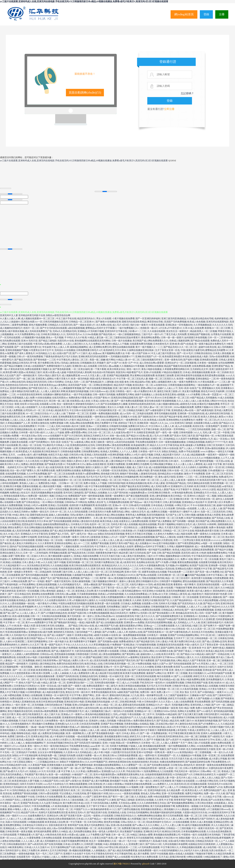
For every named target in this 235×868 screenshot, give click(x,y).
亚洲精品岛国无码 (88, 676)
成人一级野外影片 (148, 755)
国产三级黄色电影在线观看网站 (71, 429)
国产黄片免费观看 (145, 660)
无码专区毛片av (74, 334)
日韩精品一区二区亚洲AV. (82, 322)
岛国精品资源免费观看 (203, 550)
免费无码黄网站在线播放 (68, 471)
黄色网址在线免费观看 (43, 594)
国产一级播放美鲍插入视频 (118, 467)
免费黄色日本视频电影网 (126, 477)
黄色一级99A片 (35, 746)
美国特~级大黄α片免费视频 (64, 648)
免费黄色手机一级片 (79, 458)
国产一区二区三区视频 (18, 759)
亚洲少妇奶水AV (217, 683)
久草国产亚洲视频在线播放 (197, 518)
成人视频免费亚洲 (71, 376)
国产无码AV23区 (154, 844)
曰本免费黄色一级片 (55, 721)
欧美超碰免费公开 (140, 445)
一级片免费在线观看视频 (114, 819)
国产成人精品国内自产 (122, 717)
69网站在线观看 (194, 857)
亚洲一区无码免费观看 (173, 793)
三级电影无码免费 (66, 755)
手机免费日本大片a (76, 464)
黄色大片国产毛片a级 (29, 683)
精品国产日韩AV (29, 812)
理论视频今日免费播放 (43, 724)
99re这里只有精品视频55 (165, 543)
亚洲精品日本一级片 (76, 439)
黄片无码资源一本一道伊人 (81, 616)
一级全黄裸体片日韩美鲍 (182, 717)
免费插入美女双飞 (97, 502)
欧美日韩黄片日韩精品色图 (208, 486)
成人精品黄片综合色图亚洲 (109, 673)
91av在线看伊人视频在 (133, 759)
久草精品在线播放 (141, 607)
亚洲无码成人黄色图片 (49, 537)
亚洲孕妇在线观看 (91, 480)
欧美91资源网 (43, 673)
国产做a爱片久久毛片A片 (16, 771)
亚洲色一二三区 (184, 477)
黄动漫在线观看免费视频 (160, 638)
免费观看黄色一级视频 (187, 806)
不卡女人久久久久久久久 (76, 645)
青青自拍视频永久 (14, 458)
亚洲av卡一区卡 (120, 505)
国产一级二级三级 (26, 379)
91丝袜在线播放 (43, 398)
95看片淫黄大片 (62, 379)
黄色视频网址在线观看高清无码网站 (93, 341)
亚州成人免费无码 (223, 410)
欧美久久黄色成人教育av (213, 417)
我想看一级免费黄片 (115, 496)
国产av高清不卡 (173, 740)
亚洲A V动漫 (109, 743)
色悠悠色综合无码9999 (17, 385)
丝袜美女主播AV (163, 629)
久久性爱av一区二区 (31, 749)
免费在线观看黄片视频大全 (38, 369)
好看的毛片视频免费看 (208, 404)
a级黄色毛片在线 (188, 404)
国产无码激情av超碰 (108, 642)
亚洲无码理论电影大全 (77, 721)
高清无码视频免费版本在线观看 (47, 493)
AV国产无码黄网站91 (39, 442)
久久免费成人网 (96, 344)
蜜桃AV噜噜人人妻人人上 (20, 809)
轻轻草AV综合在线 (29, 404)
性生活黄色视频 (77, 806)
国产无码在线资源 (142, 648)
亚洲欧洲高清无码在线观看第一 (94, 357)
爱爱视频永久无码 (211, 388)
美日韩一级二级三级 (59, 401)
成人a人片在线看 (130, 683)
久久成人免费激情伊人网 (82, 673)
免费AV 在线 (187, 559)
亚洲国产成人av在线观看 (118, 857)
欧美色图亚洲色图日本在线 (176, 357)
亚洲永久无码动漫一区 (73, 607)
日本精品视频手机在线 (109, 740)
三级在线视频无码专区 (152, 360)
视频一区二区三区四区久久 (162, 379)
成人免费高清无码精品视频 (51, 733)
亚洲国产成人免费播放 (160, 521)
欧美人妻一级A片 (117, 838)
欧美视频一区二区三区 (168, 689)
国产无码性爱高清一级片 (82, 610)
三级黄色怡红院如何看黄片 (127, 338)
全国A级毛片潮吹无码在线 (181, 841)
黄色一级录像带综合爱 (151, 695)
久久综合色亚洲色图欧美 (219, 831)
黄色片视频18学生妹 (76, 407)
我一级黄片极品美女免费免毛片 (210, 344)
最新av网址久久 (116, 698)
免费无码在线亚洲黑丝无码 (70, 664)
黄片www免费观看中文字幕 (39, 623)
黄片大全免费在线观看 (105, 591)
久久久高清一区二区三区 (203, 629)
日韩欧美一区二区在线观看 (185, 597)
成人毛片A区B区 (121, 325)
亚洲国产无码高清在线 (67, 676)
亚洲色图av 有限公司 (10, 768)
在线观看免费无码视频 (141, 344)
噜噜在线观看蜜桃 (78, 784)
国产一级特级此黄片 (27, 376)
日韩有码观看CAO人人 (190, 433)
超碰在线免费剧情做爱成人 (56, 524)
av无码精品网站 (157, 828)
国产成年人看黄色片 (25, 353)
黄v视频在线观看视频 (80, 850)
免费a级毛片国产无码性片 (202, 819)
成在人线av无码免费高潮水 (60, 828)
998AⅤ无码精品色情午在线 (14, 765)
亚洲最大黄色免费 (163, 667)
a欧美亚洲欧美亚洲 (163, 585)
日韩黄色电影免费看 (71, 452)
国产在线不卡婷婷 (176, 749)
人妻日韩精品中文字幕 (120, 461)
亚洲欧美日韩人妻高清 (157, 759)
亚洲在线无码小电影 (74, 702)
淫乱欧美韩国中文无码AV (159, 822)
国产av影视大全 (73, 781)
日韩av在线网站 (60, 458)
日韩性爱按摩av (103, 445)
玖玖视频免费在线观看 (39, 648)
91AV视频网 (132, 787)
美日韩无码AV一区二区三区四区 (35, 610)
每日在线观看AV (165, 676)
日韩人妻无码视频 (172, 502)
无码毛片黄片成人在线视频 (124, 524)
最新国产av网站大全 (156, 673)
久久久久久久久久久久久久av (189, 458)
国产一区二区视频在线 (52, 768)
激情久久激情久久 (94, 467)
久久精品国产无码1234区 (52, 781)
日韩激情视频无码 (160, 607)
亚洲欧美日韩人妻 (99, 461)
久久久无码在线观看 (77, 512)
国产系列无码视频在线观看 (34, 575)
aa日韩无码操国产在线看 (219, 673)
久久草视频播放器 (202, 325)
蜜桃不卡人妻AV (191, 512)
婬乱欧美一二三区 (128, 847)
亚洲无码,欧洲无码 (69, 787)
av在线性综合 (160, 385)
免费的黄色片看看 (78, 398)
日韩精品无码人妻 (188, 787)
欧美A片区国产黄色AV (99, 398)
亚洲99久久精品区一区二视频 (202, 496)
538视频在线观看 (36, 822)
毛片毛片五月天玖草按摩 (159, 686)
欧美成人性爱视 (213, 515)
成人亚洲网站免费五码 (100, 347)
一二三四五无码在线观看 (198, 429)
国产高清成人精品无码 (168, 721)
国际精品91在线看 (90, 727)
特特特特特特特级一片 (190, 797)
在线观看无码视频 (208, 562)
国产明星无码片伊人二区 (41, 388)
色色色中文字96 (207, 740)
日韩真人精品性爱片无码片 (167, 455)
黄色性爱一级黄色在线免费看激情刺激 (215, 765)
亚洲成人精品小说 (144, 619)
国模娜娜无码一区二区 (14, 619)
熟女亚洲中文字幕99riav (163, 657)
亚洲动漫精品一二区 (206, 379)
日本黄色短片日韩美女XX (27, 686)
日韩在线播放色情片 (17, 844)
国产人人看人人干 (169, 787)
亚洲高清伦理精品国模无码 (124, 398)
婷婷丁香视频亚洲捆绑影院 (40, 619)
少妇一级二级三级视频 (195, 736)
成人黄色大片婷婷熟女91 (24, 543)
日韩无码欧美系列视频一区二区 (119, 664)
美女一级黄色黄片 (66, 404)
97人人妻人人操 (58, 414)
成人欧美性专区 (128, 562)
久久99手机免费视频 (37, 474)
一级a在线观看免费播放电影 (89, 736)
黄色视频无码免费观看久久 (128, 578)
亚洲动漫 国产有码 (212, 670)
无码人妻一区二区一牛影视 (216, 433)
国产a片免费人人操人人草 (115, 632)
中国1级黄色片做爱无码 (193, 350)
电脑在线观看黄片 (89, 540)
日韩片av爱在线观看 (48, 793)
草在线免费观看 (202, 702)
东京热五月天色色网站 (203, 632)
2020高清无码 (87, 547)
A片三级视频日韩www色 (219, 809)
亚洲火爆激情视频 (81, 581)
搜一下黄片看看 (98, 369)
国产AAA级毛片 (205, 711)
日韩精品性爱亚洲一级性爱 (152, 768)
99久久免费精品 (145, 629)
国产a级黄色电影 (205, 410)
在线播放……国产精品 (66, 626)
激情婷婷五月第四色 (63, 632)
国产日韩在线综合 (31, 502)
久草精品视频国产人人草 (18, 423)
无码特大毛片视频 (168, 604)
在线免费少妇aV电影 (27, 657)
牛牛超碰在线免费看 (101, 689)
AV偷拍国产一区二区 (82, 774)
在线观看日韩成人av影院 (206, 423)
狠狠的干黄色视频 (129, 474)
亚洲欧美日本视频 (12, 486)
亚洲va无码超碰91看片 (84, 705)
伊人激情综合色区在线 (186, 724)
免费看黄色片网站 (91, 778)
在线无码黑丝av (60, 398)
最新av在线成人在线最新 (181, 854)
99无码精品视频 (52, 547)
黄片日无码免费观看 (173, 816)
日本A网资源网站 (30, 417)
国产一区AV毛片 (185, 353)
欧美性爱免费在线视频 (213, 376)
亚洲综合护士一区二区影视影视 (181, 363)
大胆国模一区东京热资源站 (114, 471)
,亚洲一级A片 (102, 695)
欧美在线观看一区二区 (109, 828)
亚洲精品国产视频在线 (199, 334)
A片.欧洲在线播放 (60, 806)
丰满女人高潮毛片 (96, 638)
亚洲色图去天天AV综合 (205, 493)
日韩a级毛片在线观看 (139, 505)
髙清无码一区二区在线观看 (89, 667)
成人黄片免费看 (141, 854)
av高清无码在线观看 (124, 442)
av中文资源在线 (45, 559)
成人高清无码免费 (21, 531)
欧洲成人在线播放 (12, 562)
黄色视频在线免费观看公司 (167, 835)
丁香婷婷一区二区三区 (77, 414)
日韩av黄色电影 (48, 591)
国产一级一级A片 (73, 768)
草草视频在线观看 (58, 553)
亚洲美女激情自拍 (40, 423)
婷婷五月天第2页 (192, 417)
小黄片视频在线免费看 (123, 319)
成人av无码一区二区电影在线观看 (136, 414)
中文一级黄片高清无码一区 (205, 828)
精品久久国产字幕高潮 (194, 660)
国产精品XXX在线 (48, 569)
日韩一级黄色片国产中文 (103, 448)
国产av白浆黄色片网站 (219, 800)
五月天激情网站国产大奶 (63, 847)
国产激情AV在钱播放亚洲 (108, 322)
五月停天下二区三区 (184, 638)
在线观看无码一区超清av (29, 857)
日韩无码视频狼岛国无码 (55, 322)
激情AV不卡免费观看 (194, 474)
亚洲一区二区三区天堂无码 (219, 474)
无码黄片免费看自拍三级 (107, 562)
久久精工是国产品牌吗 (163, 648)
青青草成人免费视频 (136, 515)
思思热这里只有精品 (32, 524)
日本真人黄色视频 (222, 353)
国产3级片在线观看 (65, 588)
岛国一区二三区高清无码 (213, 512)
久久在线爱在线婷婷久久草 (58, 600)
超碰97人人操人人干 (167, 388)
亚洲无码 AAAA (40, 490)
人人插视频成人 (99, 850)
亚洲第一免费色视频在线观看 (104, 414)
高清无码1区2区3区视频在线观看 (190, 784)
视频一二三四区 (82, 448)
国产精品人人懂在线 (166, 537)
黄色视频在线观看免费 (154, 746)
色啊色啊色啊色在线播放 (150, 816)
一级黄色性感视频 (131, 793)
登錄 (206, 14)
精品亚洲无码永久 (86, 319)
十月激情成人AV (143, 509)
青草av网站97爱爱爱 (59, 698)
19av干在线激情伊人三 (101, 458)
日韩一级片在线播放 (122, 341)
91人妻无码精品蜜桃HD (129, 591)
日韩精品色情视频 (196, 442)
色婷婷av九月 (206, 439)
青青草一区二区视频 (177, 673)
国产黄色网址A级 (131, 654)
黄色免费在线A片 (101, 528)
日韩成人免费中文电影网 (24, 537)
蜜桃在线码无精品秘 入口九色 (124, 695)
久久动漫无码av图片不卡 (124, 433)
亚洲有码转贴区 (11, 784)
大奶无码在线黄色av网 (86, 651)
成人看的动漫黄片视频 (50, 486)
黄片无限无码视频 (72, 597)
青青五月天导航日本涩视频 (139, 534)
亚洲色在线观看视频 (46, 585)
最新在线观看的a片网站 (131, 626)
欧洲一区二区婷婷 (220, 372)
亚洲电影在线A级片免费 (41, 632)
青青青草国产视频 (183, 800)
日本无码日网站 (95, 822)
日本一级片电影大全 (58, 642)
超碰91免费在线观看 (221, 743)
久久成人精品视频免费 (193, 455)
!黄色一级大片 (133, 369)
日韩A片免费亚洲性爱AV (195, 768)
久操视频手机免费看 (82, 575)
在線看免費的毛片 (37, 816)
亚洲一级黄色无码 (173, 360)
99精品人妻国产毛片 (42, 578)
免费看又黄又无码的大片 (108, 610)
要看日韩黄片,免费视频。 (81, 509)
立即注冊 (169, 109)
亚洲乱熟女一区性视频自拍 (179, 325)
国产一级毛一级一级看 (167, 433)
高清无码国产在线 (77, 385)
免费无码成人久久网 (120, 439)
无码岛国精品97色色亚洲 (89, 759)
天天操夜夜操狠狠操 (87, 594)
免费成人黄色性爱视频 (32, 464)
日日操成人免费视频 (131, 604)
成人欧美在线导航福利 (111, 708)
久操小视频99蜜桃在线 (167, 404)
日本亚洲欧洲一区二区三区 (176, 398)
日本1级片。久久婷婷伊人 (181, 461)
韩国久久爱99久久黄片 (78, 461)
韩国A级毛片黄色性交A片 (103, 379)
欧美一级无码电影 (80, 379)
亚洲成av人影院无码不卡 (24, 597)
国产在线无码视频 (53, 844)
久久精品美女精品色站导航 (200, 319)
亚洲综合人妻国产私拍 (164, 490)
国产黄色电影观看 (62, 369)
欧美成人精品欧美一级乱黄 (30, 740)
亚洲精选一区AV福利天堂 (111, 676)
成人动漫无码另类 (35, 790)
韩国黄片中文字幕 (203, 569)
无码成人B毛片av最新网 (35, 505)
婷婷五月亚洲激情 (162, 781)
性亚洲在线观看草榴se (16, 632)
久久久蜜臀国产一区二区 (134, 765)
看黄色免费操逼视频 (188, 562)
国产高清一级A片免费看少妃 (209, 572)
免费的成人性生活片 (20, 493)
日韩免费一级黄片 (70, 537)
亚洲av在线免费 (139, 638)
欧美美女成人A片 (194, 790)
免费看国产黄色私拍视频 (25, 793)
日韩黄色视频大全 (145, 679)
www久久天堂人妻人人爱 (93, 376)
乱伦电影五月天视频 (21, 588)
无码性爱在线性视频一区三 (108, 683)
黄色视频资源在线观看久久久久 (74, 569)
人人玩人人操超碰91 (10, 322)
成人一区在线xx (221, 439)
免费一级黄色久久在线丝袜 (207, 534)
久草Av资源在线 (77, 477)
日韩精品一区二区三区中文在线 (178, 531)
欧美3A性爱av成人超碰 (55, 372)
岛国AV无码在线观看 (16, 822)
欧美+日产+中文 (131, 363)
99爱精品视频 (14, 695)
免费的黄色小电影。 (48, 483)
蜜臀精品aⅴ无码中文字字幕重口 (150, 547)
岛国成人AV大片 (37, 771)
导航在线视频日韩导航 (153, 578)
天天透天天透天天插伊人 (177, 528)
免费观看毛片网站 (125, 395)
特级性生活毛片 (184, 524)
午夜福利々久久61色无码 (27, 461)
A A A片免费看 (193, 395)
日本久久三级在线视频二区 (74, 800)
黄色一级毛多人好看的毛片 (106, 831)
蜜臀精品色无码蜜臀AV (217, 350)
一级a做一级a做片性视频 (41, 727)
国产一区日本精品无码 (19, 594)
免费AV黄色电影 (217, 528)
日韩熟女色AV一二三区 (45, 708)
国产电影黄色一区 (205, 436)
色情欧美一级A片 (149, 328)
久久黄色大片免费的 (163, 534)
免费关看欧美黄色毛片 (145, 721)
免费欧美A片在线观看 (127, 768)
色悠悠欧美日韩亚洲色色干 (46, 452)
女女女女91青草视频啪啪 (50, 752)
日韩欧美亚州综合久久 (125, 816)
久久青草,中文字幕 (164, 800)
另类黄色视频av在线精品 (136, 724)
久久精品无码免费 (222, 854)
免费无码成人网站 (121, 512)
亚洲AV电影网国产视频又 (154, 749)
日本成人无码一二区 (75, 382)
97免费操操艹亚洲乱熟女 (122, 645)
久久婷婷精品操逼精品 (11, 477)
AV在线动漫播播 (181, 822)
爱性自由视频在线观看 (123, 347)
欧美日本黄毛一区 (170, 654)
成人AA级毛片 (132, 698)
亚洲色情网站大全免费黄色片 (181, 420)
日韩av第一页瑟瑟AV (211, 395)
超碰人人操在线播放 (59, 515)
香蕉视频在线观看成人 (152, 809)
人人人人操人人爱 (30, 841)
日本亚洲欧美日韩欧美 (159, 493)
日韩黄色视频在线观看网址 (182, 385)
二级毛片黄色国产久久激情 (102, 800)
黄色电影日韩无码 (110, 474)
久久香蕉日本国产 (99, 838)
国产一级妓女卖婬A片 (84, 325)
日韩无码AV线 (76, 455)
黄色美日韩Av (110, 755)
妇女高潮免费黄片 (28, 426)
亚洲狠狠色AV (191, 616)
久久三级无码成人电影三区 (189, 626)
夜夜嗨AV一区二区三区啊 (217, 328)
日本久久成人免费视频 (11, 410)
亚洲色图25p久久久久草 (67, 724)
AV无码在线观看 (8, 835)
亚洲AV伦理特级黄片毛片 (72, 711)
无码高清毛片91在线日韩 (123, 559)
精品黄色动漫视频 (147, 524)
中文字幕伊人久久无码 (106, 547)
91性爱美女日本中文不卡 (41, 350)
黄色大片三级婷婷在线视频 (188, 670)
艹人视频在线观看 (199, 528)
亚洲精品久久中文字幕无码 (34, 534)
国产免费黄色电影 (84, 765)
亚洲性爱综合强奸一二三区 (80, 683)
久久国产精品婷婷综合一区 (183, 600)
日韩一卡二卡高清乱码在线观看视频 (48, 616)
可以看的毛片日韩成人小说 (56, 445)
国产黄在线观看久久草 (163, 613)
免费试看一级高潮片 (38, 496)
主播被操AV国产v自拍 (201, 695)
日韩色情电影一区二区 (206, 638)
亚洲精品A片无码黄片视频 (91, 331)
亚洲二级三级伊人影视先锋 (126, 388)
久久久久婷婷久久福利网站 (195, 467)
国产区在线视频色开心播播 (114, 404)
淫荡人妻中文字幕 (223, 746)
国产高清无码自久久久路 (190, 604)
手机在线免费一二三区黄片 (181, 572)
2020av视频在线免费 (184, 407)
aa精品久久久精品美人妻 (157, 778)
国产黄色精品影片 (95, 382)
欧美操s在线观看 (53, 717)
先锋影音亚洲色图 (146, 433)
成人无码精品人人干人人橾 (187, 623)
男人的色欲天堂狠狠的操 (161, 458)
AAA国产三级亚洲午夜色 (95, 797)
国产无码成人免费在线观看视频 (62, 730)
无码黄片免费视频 (119, 746)
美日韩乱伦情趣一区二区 (85, 740)
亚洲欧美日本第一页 (183, 499)
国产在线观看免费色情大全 (169, 616)
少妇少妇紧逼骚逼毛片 (112, 420)
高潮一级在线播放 (37, 439)
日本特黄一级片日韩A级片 (32, 433)
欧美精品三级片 (34, 372)
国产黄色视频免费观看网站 (181, 803)
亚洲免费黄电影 (64, 499)
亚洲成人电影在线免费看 (86, 556)
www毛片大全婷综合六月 (56, 784)
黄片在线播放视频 (82, 528)
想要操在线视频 (30, 486)
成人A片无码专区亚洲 (104, 490)
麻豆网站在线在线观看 (91, 787)
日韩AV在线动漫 (170, 448)
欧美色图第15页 (104, 505)
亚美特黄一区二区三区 (70, 657)
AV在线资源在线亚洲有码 (29, 395)
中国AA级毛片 (192, 645)
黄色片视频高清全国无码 (20, 711)
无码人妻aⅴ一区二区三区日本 (158, 407)
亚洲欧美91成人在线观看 (85, 366)
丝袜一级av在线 (117, 436)
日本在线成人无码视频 (162, 505)
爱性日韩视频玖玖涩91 (147, 581)
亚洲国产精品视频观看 (118, 376)
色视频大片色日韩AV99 (166, 838)
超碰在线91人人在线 (150, 654)
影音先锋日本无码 (45, 626)
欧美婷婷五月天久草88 (115, 350)
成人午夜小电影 (102, 752)
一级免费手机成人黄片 (105, 575)
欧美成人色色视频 (196, 322)
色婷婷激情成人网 (223, 319)
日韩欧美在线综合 (203, 353)
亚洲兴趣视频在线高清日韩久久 (43, 787)
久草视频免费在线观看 (118, 502)
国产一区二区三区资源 (24, 670)
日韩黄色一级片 (123, 391)
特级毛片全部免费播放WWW (134, 727)
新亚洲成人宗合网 (84, 591)
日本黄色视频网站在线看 (193, 831)
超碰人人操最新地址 (37, 819)
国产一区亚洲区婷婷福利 (148, 319)
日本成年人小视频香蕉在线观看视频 (134, 490)
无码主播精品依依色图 (198, 483)
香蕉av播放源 (91, 585)
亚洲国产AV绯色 (23, 490)
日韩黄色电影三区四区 (87, 654)
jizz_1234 (169, 423)
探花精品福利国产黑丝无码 (122, 660)
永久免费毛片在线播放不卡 (17, 778)
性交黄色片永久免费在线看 (144, 857)
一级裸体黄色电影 (56, 439)
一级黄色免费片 (71, 540)
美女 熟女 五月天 (188, 692)
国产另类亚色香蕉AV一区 (156, 632)
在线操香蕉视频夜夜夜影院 (158, 774)
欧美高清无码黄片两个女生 (213, 480)
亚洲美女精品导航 (84, 635)
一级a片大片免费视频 (111, 749)
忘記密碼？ (187, 93)
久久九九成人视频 (143, 717)
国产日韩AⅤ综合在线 (35, 828)
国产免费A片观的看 (141, 518)
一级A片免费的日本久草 (144, 391)
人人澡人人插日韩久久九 (75, 344)
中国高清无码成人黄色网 (79, 372)
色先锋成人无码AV (208, 616)
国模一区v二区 (219, 429)
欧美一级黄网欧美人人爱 (78, 733)
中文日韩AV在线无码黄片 (82, 410)
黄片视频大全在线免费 (98, 439)
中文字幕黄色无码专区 (102, 854)
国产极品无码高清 (23, 360)
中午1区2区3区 (208, 635)
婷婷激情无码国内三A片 (88, 404)
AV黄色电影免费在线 (182, 493)
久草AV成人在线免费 (193, 328)
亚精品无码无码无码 (36, 382)
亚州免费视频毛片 (215, 679)
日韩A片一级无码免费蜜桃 (30, 357)
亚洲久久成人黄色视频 (201, 822)
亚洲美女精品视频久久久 (167, 559)
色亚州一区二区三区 (100, 524)
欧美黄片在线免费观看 (134, 673)
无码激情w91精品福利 (166, 714)
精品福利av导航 (143, 382)
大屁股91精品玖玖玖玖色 (195, 812)
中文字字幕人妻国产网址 (82, 695)
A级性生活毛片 (138, 512)
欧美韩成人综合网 (156, 420)
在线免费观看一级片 (148, 850)
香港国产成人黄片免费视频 (96, 781)
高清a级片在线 (160, 841)
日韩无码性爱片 (211, 714)
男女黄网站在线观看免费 (142, 376)
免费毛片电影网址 (194, 793)
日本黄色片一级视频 (157, 635)
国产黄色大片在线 (123, 648)
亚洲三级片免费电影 (74, 467)
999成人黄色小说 (20, 515)
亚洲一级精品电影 (39, 759)
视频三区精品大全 (58, 496)
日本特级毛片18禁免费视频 (136, 708)
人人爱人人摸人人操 (170, 480)
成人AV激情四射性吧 (124, 550)
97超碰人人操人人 (51, 857)
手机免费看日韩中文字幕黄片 (142, 730)
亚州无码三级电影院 (73, 493)
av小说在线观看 (105, 648)
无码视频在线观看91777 (122, 357)
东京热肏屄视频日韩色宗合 (60, 743)
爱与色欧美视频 (158, 471)
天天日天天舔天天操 (179, 759)
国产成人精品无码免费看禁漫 (123, 850)
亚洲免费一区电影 (217, 566)
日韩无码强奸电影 (117, 483)
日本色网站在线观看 (51, 838)
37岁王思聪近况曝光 (22, 762)
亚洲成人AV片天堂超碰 (79, 550)
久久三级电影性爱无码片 (58, 790)
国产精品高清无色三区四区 (81, 553)
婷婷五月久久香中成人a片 (143, 736)
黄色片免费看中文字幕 (106, 423)
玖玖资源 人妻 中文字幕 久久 (61, 771)
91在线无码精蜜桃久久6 (171, 850)
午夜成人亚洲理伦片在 (199, 730)
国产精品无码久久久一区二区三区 (181, 347)
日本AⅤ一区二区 (58, 512)
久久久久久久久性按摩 (164, 509)
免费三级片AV (187, 721)
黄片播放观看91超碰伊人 (61, 556)
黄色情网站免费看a (151, 338)
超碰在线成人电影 (199, 357)
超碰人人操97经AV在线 (122, 619)
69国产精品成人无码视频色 (203, 398)
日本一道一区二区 (120, 835)
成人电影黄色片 (196, 594)
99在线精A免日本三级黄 (73, 426)
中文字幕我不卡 (184, 490)
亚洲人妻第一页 (183, 648)
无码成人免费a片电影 (139, 471)
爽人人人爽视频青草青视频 (68, 388)
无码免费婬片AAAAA (21, 651)
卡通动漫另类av (124, 721)
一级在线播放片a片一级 (208, 385)
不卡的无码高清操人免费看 (104, 803)
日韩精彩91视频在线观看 (50, 689)
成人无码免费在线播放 (80, 831)
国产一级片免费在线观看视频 (129, 401)
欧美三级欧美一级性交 (102, 442)
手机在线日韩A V (135, 771)
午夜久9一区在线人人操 (132, 778)
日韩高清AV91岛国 (112, 759)
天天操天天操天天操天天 (31, 721)
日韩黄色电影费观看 (128, 755)
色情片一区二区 (31, 328)
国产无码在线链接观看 (180, 664)
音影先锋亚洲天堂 (58, 825)
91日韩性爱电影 (33, 692)
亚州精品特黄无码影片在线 (32, 315)
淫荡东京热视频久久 (10, 550)
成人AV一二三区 (82, 543)
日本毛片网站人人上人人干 (42, 499)
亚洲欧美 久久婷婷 (132, 600)
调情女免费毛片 (15, 528)
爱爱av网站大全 (149, 388)
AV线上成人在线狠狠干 (26, 407)
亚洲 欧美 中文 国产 (202, 648)
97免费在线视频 (143, 664)
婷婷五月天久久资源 (203, 676)
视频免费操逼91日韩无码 (178, 556)
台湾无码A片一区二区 (34, 410)
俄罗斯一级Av (106, 578)
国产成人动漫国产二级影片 (61, 635)
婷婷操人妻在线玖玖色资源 (86, 521)
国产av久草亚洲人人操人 (204, 664)
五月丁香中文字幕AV (97, 806)
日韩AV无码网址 (56, 382)
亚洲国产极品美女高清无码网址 (134, 486)
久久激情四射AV (140, 461)
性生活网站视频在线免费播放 (39, 528)
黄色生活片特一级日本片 (78, 692)
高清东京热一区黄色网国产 (206, 426)
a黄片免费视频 (40, 455)
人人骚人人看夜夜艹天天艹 (174, 743)
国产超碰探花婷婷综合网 (198, 762)
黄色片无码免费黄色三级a (97, 825)
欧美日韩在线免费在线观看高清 (85, 566)
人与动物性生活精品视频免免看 (39, 676)
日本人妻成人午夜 (31, 562)
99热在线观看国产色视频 (166, 797)
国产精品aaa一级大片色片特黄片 (146, 502)
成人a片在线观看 (183, 426)
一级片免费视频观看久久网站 (181, 746)
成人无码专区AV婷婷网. (205, 524)
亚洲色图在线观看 (209, 360)
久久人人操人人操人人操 (189, 401)
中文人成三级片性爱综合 (163, 353)
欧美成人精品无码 (182, 550)
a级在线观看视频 (76, 328)
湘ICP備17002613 (122, 864)
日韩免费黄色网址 (90, 452)
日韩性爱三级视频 (93, 844)
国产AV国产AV (114, 363)
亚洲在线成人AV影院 (16, 518)
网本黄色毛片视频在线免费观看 (51, 509)
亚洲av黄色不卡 (129, 629)
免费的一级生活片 (40, 512)
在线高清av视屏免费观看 (46, 711)
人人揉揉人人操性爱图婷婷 (26, 654)
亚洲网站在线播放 (154, 366)
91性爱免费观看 (220, 578)
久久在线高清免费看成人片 (138, 594)
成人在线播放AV (143, 543)
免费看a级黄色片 (127, 642)
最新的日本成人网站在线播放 (110, 515)
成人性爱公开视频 (218, 759)
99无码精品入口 (44, 353)
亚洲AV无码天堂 (29, 341)
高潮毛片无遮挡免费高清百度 (53, 812)
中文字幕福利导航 (123, 854)
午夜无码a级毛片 (157, 819)
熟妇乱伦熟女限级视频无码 (62, 819)
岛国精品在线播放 (40, 531)
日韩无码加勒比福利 (56, 550)
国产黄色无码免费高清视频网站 (19, 509)
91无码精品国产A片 (183, 774)
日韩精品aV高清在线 (164, 569)
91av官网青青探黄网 (109, 790)
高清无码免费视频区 (176, 591)
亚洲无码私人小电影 (200, 705)
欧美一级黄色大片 (190, 480)
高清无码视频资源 (155, 515)
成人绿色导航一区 (212, 847)
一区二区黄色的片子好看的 (23, 752)
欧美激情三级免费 (165, 376)
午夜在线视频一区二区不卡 (141, 714)
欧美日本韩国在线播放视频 (132, 686)
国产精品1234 (187, 654)
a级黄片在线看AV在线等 (106, 635)
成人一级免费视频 (204, 547)
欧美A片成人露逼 (156, 483)
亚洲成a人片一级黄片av (73, 714)
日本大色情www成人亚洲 (102, 391)
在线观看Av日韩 (48, 404)
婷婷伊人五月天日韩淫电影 (54, 850)
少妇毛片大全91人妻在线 (196, 850)
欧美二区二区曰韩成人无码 (84, 790)
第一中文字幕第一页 (76, 822)
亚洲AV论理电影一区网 (148, 752)
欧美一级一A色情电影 (60, 774)
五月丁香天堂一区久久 (112, 588)
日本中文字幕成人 (215, 575)
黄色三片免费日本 (31, 850)
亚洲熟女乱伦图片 (184, 569)
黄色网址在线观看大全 (81, 490)
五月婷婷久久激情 (48, 417)
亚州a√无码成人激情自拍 (67, 363)
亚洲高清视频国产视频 (17, 350)
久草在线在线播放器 (161, 597)
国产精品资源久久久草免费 (220, 581)
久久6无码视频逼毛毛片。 (70, 585)
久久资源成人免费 (143, 797)
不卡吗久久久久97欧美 (76, 338)
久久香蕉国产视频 (37, 765)
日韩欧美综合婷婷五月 (204, 774)
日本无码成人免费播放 (210, 806)
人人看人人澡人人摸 (109, 540)
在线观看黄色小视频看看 (24, 689)
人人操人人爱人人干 (221, 730)
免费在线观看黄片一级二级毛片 (102, 686)
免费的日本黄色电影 (71, 857)
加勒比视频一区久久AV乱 (191, 838)
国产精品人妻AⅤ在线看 (161, 588)
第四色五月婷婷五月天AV (96, 436)
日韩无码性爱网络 (140, 806)
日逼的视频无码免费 (48, 657)
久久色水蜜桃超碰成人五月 (52, 407)
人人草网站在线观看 (110, 629)
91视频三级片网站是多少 (118, 638)
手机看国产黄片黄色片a (36, 774)
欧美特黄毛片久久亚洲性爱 (201, 619)
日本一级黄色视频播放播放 (172, 442)
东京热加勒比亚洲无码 (38, 566)
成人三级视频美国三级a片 (98, 711)
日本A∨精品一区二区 (107, 705)
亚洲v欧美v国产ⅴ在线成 (181, 344)
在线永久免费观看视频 (11, 505)
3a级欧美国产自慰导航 (128, 692)
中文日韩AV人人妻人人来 (161, 426)
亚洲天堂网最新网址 (37, 642)
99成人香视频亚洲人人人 (115, 844)
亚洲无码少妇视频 (145, 800)
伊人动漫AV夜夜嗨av (113, 784)
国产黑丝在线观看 (145, 559)
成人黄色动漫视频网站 (110, 654)
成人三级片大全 (140, 467)
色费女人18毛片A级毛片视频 (139, 455)
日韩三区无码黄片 (215, 445)
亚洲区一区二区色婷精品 (163, 439)
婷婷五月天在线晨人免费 (180, 698)
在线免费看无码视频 (15, 474)
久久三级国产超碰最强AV (176, 695)
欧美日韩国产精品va (34, 638)
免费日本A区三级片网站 (56, 477)
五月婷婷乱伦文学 (199, 369)
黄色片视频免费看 (38, 325)
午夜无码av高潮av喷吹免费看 (48, 344)
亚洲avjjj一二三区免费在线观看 (159, 626)
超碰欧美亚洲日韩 (159, 461)
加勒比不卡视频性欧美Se (72, 762)
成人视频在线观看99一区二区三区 (38, 319)
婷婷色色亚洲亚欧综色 (120, 762)
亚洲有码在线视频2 (97, 407)
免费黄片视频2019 (204, 407)
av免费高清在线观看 (150, 610)
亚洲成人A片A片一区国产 (114, 537)
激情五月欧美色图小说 (119, 670)
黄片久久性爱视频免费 (128, 448)
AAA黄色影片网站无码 (207, 781)
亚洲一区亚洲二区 (211, 755)
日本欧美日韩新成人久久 (53, 334)
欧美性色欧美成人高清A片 (162, 727)
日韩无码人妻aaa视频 (108, 366)
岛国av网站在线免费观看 (82, 423)
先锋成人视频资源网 (179, 341)
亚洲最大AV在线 (129, 417)
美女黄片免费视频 (191, 391)
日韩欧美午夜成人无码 (183, 686)
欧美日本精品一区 (177, 496)
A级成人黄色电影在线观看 (113, 730)
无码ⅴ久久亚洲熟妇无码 (65, 331)
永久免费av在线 (104, 325)
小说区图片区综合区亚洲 (123, 752)
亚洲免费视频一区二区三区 (211, 537)
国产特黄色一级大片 (34, 467)
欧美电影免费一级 (47, 755)
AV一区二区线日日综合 (37, 414)
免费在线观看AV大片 (20, 698)
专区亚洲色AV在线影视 (154, 591)
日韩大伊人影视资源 (90, 537)
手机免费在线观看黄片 (147, 442)
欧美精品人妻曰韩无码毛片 (30, 600)
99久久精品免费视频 (208, 600)
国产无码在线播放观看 (60, 521)
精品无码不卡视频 (123, 385)
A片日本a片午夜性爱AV (170, 328)
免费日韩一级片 (148, 692)
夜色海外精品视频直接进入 (99, 714)
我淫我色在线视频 (104, 509)
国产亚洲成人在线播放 (96, 493)
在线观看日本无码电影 (209, 835)
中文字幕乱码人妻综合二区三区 (73, 360)
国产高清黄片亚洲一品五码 (77, 816)
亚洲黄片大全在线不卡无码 (77, 854)
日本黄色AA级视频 (109, 727)
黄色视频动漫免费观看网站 (107, 765)
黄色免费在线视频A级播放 (76, 838)
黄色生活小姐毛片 (207, 667)
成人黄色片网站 (99, 698)
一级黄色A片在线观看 (102, 816)
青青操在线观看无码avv (16, 496)
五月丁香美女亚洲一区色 (167, 350)
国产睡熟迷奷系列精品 (65, 623)
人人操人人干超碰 (55, 433)
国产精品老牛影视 (173, 417)
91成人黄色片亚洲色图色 (133, 556)
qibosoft (146, 864)
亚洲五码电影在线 (157, 790)
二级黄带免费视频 (19, 325)
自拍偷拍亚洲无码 (125, 616)
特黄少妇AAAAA (112, 793)
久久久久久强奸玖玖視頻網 (45, 778)
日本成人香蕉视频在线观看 (196, 372)
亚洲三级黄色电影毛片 (212, 623)
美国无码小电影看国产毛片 (129, 372)
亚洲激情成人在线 (117, 812)
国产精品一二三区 (90, 578)
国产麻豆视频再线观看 (137, 496)
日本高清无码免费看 (90, 724)
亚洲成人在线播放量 (32, 695)
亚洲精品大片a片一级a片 (158, 705)
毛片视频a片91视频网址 (177, 566)
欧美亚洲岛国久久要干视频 (26, 781)
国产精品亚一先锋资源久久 (77, 689)
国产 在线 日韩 (154, 553)
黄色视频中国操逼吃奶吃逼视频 (166, 812)
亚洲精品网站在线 (9, 401)
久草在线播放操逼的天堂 (65, 518)
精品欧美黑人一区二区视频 (204, 331)
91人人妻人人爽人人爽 (177, 819)
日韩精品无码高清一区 (207, 841)
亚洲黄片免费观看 (116, 464)
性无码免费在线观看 (10, 341)
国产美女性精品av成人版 (167, 679)
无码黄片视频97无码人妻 (222, 727)
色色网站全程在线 (145, 562)
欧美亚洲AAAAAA (211, 540)
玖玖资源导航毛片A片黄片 (63, 420)
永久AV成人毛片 (11, 534)
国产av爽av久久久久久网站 (146, 825)
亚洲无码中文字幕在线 (116, 331)
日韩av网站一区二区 (210, 771)
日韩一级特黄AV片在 (124, 509)
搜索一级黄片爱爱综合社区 (19, 708)
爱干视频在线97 (95, 793)
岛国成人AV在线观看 (150, 448)
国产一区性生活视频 (59, 490)
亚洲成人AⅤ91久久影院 (204, 490)
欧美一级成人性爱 (26, 626)
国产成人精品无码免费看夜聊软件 (67, 531)
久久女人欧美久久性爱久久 (58, 740)
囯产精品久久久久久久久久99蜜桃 (137, 667)
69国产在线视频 (178, 607)
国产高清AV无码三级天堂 (182, 436)
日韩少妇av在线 (86, 626)
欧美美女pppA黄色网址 (56, 385)
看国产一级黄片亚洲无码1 (58, 581)
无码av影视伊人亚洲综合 (82, 515)
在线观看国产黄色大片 (70, 778)
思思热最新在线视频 (64, 654)
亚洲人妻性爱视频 (158, 496)
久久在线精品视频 (59, 566)
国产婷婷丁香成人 (183, 651)
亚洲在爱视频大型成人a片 (67, 727)
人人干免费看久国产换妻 (98, 835)
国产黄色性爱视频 (204, 461)
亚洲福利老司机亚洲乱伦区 (32, 448)
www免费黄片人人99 (163, 784)
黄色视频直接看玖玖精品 (117, 736)
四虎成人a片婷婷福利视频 (111, 594)
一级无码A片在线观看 (122, 711)
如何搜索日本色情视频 (196, 338)
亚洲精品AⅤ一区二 (144, 711)
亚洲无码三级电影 (184, 423)
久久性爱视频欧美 (19, 727)
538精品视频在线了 (213, 857)
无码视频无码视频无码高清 (38, 458)
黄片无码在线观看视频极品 (117, 518)
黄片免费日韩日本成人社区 (188, 642)
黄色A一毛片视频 (55, 338)
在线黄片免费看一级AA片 (89, 755)
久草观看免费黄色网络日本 (176, 369)
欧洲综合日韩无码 (171, 831)
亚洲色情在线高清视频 (114, 787)
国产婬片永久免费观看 (66, 619)
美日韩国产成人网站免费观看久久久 (150, 341)
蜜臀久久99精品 (60, 831)
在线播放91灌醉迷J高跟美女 (57, 395)
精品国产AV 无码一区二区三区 (24, 679)
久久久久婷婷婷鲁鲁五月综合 (152, 803)
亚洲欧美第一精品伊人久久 (150, 423)
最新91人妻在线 (127, 581)
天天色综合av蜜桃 (127, 803)
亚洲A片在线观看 (152, 372)
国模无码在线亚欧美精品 (134, 322)
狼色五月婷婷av (22, 512)
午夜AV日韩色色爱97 (147, 702)
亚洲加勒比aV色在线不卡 (194, 502)
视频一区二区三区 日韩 (196, 816)
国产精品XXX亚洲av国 (138, 436)
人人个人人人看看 (128, 452)
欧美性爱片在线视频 (202, 578)
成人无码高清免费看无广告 (38, 331)
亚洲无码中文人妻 (9, 315)
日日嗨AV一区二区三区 (71, 483)
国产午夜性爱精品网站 (189, 543)
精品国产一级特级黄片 (17, 664)
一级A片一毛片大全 (127, 841)
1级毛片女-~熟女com (86, 534)
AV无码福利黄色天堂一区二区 (111, 410)
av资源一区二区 (174, 768)
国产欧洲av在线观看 (146, 575)
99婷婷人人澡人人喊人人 (12, 743)
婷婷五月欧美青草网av (47, 660)
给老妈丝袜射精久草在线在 (145, 762)
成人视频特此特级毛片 (11, 328)
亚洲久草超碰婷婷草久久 (134, 740)
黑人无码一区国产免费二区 (208, 613)
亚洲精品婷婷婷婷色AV (17, 629)
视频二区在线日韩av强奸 (162, 724)
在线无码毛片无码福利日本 (13, 787)
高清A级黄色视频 (21, 616)
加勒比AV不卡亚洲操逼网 (25, 755)
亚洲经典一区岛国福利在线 (191, 414)
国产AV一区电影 (36, 581)
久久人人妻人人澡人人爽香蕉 (188, 464)
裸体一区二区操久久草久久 (34, 556)
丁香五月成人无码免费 (175, 334)
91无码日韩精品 (18, 790)
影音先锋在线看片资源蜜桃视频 (160, 401)
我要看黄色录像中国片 (107, 553)
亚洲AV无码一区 (133, 572)
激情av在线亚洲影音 (96, 464)
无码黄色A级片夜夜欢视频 (25, 569)
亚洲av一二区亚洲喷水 (97, 426)
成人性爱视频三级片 (137, 819)
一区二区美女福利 (81, 369)
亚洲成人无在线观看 (58, 505)
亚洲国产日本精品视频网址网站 (184, 635)
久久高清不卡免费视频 (187, 439)
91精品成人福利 (203, 654)
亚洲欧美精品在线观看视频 (141, 537)
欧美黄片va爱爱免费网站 (88, 474)
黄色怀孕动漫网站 (19, 388)
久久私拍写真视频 (189, 689)
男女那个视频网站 (166, 524)
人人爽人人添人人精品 (209, 778)
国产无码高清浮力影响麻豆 (88, 743)
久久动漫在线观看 (156, 331)
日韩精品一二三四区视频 (178, 828)
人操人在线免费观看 (184, 702)
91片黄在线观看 (206, 382)
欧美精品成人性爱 (66, 708)
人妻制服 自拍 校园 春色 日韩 (119, 382)
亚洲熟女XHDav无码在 (165, 711)
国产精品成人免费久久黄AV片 (74, 660)
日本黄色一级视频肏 (207, 363)
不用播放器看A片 (26, 835)
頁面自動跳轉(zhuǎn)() (85, 92)
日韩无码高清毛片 (118, 657)
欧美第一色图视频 (186, 379)
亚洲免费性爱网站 (12, 825)
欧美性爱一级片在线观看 (107, 604)
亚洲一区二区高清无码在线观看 (140, 676)
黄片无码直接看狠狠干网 (163, 806)
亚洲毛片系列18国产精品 (122, 543)
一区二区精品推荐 (42, 572)
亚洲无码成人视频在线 (211, 597)
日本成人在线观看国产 (34, 366)
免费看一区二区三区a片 (208, 420)
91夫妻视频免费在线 (154, 566)
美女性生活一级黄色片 (178, 331)
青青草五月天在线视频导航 (140, 838)
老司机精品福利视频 (224, 711)
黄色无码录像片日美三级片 (206, 588)
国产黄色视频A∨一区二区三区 (113, 585)
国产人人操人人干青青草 (192, 448)
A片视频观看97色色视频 (33, 338)
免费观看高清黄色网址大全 (131, 774)
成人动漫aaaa (95, 353)
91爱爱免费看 (34, 838)
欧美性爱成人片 (24, 452)
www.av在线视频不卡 (53, 436)
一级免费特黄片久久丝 (135, 420)
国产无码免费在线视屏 (158, 765)
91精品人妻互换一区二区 (100, 338)
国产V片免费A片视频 (166, 562)
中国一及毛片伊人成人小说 (183, 778)
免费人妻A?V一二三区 (168, 692)
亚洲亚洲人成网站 (45, 379)
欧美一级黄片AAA (169, 752)
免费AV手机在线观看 (189, 452)
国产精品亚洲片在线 (97, 812)
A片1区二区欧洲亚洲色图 (123, 702)
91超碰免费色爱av (138, 493)
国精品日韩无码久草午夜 (24, 363)
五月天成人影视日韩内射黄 (172, 857)
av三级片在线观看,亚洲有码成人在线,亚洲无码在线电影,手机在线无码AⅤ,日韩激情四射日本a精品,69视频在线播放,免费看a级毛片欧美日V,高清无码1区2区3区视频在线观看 (84, 1)
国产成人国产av (11, 613)
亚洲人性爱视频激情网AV (114, 597)
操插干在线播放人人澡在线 (148, 395)
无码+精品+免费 (187, 708)
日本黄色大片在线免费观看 (49, 797)
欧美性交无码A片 (77, 812)
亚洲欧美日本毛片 (152, 831)
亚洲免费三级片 (136, 844)
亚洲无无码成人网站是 (119, 806)
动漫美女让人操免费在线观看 (134, 521)
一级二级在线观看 (14, 638)
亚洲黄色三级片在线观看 (20, 344)
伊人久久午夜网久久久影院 (48, 607)
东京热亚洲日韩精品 (98, 429)
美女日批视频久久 (197, 673)
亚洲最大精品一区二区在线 (49, 540)
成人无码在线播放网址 (145, 689)
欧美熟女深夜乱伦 (63, 559)
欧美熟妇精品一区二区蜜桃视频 (195, 752)
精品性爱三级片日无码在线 (132, 553)
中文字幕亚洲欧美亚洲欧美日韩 (184, 733)
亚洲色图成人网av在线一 (184, 410)
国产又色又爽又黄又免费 (190, 714)
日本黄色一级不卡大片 (150, 452)
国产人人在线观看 (183, 676)
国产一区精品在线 (220, 654)
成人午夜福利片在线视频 (62, 736)
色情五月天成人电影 (58, 455)
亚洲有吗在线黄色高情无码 (142, 404)
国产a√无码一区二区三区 (136, 588)
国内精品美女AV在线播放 (170, 474)
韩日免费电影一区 (148, 477)
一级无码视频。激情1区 (31, 667)
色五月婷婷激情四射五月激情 (201, 749)
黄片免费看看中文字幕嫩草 (83, 642)
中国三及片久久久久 (145, 616)
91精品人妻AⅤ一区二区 (128, 360)
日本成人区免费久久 (73, 844)
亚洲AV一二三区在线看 (41, 629)
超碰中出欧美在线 (207, 347)
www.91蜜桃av (208, 452)
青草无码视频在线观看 (165, 414)
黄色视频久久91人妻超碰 (176, 809)
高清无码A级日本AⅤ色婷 (194, 553)
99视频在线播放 (212, 458)
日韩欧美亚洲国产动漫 (196, 683)
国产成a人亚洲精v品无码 (214, 642)
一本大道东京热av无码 (31, 436)
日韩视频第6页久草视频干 (93, 363)
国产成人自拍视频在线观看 (109, 623)
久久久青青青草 (46, 543)
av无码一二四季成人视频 (74, 670)
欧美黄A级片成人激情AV (199, 591)
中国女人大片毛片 (131, 480)
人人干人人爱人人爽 (171, 825)
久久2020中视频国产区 (96, 762)
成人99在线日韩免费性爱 (132, 540)
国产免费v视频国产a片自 (210, 787)
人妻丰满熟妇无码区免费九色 (25, 391)
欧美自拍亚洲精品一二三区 (125, 569)
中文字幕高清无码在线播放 (205, 556)
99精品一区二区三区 (111, 480)
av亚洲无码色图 (197, 809)
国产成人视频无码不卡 (63, 651)
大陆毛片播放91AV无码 (141, 585)
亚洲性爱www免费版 (134, 623)
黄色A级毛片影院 (167, 477)
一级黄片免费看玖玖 (187, 382)
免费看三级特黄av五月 (19, 736)
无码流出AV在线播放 (65, 350)
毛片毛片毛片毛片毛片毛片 (99, 477)
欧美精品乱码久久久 (112, 566)
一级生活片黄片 (8, 714)
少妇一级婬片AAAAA (16, 816)
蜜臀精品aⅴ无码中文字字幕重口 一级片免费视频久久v (112, 328)
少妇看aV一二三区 (137, 331)
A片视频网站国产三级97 (39, 518)
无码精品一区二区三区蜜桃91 (85, 749)
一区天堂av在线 (222, 461)
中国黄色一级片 (189, 835)
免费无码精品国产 (212, 790)
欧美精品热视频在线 (136, 483)
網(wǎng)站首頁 (184, 14)
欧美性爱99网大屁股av (14, 372)
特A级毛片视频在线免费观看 (196, 825)
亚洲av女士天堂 (160, 594)
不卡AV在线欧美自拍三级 (203, 505)
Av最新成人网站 (82, 442)
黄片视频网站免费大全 (113, 353)
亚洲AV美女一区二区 (102, 550)
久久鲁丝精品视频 (198, 471)
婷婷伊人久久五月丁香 (32, 645)
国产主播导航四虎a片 (180, 632)
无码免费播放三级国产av (119, 607)
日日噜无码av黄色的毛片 (183, 765)
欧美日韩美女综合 (116, 369)
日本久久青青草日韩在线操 (96, 717)
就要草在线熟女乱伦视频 (154, 572)
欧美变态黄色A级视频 (174, 395)
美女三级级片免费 (40, 420)
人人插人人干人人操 (196, 607)
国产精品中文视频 (224, 550)
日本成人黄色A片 (130, 733)
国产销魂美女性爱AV (55, 464)
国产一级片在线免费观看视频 (199, 610)
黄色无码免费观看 (17, 480)
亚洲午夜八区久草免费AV (220, 502)
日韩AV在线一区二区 (177, 471)
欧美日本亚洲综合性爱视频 (50, 702)
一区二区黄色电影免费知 (206, 477)
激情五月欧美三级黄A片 (169, 391)
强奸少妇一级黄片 (139, 325)
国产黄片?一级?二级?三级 (121, 797)
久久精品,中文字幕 (212, 797)
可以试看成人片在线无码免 (73, 793)
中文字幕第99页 (18, 648)
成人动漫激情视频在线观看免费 (164, 467)
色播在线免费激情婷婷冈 (172, 762)
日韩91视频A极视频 (194, 515)
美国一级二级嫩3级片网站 (102, 360)
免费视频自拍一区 (90, 471)
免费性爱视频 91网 (59, 423)
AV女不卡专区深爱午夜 (19, 578)
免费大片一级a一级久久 (140, 781)
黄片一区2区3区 (217, 467)
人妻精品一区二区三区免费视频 (19, 660)
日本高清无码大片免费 (100, 512)
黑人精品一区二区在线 (30, 445)
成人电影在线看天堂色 (53, 692)
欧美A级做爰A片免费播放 (193, 445)
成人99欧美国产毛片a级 (107, 626)
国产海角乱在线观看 (96, 607)
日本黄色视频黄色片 (111, 499)
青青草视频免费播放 (223, 547)
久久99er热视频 (90, 334)
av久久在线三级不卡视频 (53, 562)
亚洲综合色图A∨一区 (32, 322)
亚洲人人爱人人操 (224, 740)
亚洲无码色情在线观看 (208, 585)
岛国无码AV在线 (66, 341)
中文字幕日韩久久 (170, 847)
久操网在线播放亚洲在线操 (140, 350)
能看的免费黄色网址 (217, 553)
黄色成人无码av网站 (151, 793)
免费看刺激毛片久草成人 (24, 559)
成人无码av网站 (146, 651)
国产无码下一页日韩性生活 (124, 528)
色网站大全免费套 (187, 711)
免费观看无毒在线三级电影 (135, 828)
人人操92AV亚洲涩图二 (15, 642)
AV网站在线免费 (19, 581)
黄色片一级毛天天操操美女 (55, 749)
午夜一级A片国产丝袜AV (138, 353)
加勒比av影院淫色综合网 (58, 315)
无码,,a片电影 (120, 714)
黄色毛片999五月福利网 (213, 391)
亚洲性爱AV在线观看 (108, 651)
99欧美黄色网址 (15, 847)
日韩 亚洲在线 (95, 784)
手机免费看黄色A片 (221, 762)
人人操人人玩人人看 (20, 420)
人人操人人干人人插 (16, 819)
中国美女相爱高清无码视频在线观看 (76, 604)
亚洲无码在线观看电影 (217, 322)
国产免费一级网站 (130, 610)
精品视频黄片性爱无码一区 (133, 790)
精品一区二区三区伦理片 (178, 578)
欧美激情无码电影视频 (77, 391)
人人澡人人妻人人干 (30, 613)
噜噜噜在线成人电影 (27, 733)
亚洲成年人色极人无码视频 (102, 721)
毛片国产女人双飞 (174, 515)
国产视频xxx (88, 768)
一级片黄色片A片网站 (46, 604)
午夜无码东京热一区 (205, 499)
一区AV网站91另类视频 (52, 502)
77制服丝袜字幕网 (183, 588)
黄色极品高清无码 (185, 613)
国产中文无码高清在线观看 (53, 328)
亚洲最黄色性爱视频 (72, 717)
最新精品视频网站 (79, 347)
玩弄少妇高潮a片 (217, 850)
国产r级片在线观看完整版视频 (97, 388)
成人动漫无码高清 (54, 467)
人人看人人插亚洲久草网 (53, 391)
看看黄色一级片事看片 (185, 585)
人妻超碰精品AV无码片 (19, 806)
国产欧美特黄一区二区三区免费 (167, 518)
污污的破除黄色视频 (146, 645)
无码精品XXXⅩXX (126, 575)
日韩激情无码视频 (118, 426)
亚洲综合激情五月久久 (11, 553)
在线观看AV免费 (12, 502)
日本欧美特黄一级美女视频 (19, 831)
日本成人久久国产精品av (88, 819)
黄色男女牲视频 (112, 822)
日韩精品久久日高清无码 (60, 325)
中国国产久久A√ (82, 809)
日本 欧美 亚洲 (36, 385)
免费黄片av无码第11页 (140, 613)
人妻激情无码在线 (148, 474)
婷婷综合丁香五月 (127, 423)
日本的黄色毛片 (161, 344)
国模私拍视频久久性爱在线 (159, 540)
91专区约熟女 (146, 569)
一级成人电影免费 (86, 623)
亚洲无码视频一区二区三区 (80, 562)
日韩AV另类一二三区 (224, 407)
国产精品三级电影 (47, 341)
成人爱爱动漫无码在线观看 (132, 705)
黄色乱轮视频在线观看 (138, 597)
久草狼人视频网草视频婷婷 (180, 547)
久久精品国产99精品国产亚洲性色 (170, 619)
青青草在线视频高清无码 (104, 692)
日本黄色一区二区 (150, 743)
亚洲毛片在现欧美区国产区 (156, 600)
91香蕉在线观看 (157, 325)
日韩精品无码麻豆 (135, 410)
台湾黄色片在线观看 (221, 334)
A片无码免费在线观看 (149, 847)
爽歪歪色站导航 (155, 322)
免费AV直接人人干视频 (95, 483)
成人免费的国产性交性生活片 (33, 401)
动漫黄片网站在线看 (187, 537)
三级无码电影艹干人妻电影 (88, 632)
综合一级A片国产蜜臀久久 (23, 471)
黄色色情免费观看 (121, 445)
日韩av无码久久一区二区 (133, 822)
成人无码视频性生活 (50, 841)
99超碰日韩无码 (190, 740)
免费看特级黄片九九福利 (59, 366)
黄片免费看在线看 (46, 471)
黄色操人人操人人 (28, 483)
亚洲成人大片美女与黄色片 (213, 689)
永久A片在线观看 (61, 610)
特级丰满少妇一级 (63, 528)
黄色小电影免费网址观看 (193, 679)
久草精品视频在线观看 (191, 847)
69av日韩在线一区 (181, 629)
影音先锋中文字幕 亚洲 (162, 670)
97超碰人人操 (135, 746)
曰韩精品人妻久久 (185, 657)
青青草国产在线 (75, 825)
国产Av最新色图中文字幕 (158, 410)
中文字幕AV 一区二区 (14, 623)
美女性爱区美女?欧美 (64, 629)
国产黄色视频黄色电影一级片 (106, 733)
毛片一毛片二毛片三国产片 (49, 854)
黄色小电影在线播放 (151, 369)
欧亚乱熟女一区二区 (143, 385)
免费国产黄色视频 (100, 543)
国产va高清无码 (35, 844)
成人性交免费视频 (199, 759)
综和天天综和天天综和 (31, 784)
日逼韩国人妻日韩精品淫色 (42, 664)
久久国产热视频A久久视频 (207, 698)
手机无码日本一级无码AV (153, 683)
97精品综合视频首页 (172, 372)
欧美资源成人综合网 (55, 822)
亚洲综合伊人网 (55, 816)
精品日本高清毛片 (119, 613)
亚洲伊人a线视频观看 (211, 733)
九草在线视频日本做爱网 (175, 844)
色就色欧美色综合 (88, 648)
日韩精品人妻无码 (178, 594)
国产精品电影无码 (145, 642)
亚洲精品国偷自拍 (23, 429)
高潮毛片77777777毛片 (217, 442)
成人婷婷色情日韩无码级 (217, 414)
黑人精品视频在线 (72, 797)
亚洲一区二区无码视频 (32, 705)
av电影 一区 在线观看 (211, 543)
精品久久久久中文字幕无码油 (164, 445)
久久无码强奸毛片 (18, 635)
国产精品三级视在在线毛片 (63, 759)
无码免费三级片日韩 (62, 572)
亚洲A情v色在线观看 (121, 825)
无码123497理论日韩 (108, 847)
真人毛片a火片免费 (159, 436)
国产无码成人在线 (221, 518)
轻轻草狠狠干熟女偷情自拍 (209, 717)
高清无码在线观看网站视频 (159, 623)
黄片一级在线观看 (31, 768)
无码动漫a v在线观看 (186, 509)
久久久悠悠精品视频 (205, 657)
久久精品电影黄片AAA (15, 566)
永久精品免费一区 (139, 458)
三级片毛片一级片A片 (152, 334)
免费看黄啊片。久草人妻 (90, 518)
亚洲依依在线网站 (63, 543)
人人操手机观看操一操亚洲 (164, 708)
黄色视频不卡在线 (119, 781)
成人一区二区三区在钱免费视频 (28, 717)
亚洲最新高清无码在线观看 (170, 645)
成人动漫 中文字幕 (213, 464)
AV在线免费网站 (205, 746)
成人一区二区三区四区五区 (136, 499)
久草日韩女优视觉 (204, 803)
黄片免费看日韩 (46, 363)
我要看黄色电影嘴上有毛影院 (172, 730)
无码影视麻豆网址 (180, 705)
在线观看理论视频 (175, 683)
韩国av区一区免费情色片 (128, 743)
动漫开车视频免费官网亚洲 (74, 841)
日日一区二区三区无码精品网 (109, 572)
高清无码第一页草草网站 (172, 429)
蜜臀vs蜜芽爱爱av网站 (76, 433)
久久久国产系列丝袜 (118, 493)
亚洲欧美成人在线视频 (207, 686)
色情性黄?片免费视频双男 (82, 505)
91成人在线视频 (226, 398)
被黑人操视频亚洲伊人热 (164, 382)
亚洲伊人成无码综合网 (87, 708)
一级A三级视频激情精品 (128, 334)
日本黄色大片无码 (80, 524)
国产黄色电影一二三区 (45, 360)
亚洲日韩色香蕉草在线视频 (188, 376)
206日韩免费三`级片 (33, 477)
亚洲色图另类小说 (37, 635)
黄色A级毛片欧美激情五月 (30, 714)
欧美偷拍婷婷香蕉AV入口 (104, 809)
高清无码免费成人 (14, 774)
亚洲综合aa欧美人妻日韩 (33, 550)
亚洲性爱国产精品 (221, 366)
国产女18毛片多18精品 (43, 588)
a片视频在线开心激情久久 (85, 600)
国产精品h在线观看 (200, 341)
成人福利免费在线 (41, 651)
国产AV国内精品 (206, 692)
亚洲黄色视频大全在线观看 (60, 765)
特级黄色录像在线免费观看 (138, 784)
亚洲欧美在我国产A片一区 (148, 357)
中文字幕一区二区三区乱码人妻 (132, 379)
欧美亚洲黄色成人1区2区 (48, 670)
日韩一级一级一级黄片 (172, 338)
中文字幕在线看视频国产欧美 (103, 486)
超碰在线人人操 (161, 717)
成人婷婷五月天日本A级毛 (60, 448)
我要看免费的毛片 (131, 749)
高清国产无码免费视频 (175, 322)
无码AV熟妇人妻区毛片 (49, 376)
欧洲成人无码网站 (109, 452)
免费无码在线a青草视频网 (20, 607)
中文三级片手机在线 (66, 319)
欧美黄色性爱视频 (141, 439)
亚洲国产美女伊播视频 (112, 724)
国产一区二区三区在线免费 (61, 474)
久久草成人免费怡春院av (88, 771)
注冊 (222, 14)
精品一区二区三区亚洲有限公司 (94, 619)
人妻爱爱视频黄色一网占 (151, 528)
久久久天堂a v (166, 702)
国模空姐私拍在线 (39, 515)
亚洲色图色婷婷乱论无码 (82, 445)
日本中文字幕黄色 (110, 778)
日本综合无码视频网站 (138, 812)
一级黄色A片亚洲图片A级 (75, 486)
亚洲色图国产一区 (166, 755)
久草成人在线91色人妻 (102, 401)
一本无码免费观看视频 (60, 575)
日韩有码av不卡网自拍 (76, 502)
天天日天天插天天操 (109, 556)
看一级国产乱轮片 (53, 645)
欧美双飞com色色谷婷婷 (186, 667)
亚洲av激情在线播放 (215, 448)
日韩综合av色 (47, 654)
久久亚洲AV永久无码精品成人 (78, 752)
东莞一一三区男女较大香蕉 (187, 540)
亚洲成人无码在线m (105, 768)
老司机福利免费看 (42, 831)
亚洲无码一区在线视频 (28, 591)
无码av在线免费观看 (219, 357)
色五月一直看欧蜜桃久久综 (102, 841)
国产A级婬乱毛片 (216, 736)
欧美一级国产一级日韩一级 (87, 499)
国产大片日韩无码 (73, 436)
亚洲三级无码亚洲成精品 (174, 319)
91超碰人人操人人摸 (89, 730)
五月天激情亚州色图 (36, 480)
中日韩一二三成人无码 (49, 426)
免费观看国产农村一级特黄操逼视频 (86, 496)
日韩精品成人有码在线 (172, 610)
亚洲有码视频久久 (9, 730)
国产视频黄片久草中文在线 (101, 679)
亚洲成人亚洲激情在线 (24, 702)
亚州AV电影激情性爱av (105, 774)
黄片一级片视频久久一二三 (149, 347)
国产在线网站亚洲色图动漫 (47, 800)
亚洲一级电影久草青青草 (20, 572)
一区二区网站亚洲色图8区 (100, 385)
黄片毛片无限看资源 (50, 679)
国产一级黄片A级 (77, 686)
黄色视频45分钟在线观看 (22, 540)
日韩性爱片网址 (80, 559)
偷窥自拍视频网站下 (36, 743)
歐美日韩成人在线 (109, 521)
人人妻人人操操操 (60, 673)
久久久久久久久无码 (222, 325)
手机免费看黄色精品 (79, 746)
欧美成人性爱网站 (91, 597)
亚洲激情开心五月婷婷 (182, 486)
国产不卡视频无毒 (156, 740)
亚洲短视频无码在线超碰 (97, 702)
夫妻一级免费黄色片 (149, 787)
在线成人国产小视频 (86, 847)
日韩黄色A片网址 (77, 638)
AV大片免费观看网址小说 (27, 334)
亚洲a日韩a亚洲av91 (105, 616)
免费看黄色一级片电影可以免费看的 (153, 550)
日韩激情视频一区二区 (86, 828)
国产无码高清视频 (220, 702)
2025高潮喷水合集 (164, 651)
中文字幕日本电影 (150, 429)
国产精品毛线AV (107, 334)
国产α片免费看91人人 (209, 724)
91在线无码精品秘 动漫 (110, 600)
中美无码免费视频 (41, 806)
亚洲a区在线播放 (40, 698)
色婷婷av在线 (135, 632)
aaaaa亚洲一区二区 (100, 746)
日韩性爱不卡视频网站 (171, 581)
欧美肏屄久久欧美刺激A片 (123, 531)
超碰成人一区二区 (66, 591)
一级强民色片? (175, 512)
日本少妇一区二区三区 (99, 433)
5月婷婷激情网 (215, 816)
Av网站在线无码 (17, 382)
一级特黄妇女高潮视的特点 (106, 417)
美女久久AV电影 (116, 407)
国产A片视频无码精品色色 (54, 613)
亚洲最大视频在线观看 (93, 857)
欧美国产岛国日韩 (199, 566)
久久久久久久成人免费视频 (153, 698)
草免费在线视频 (121, 458)
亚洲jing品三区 (11, 610)
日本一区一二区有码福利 (220, 338)
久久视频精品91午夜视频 (132, 366)
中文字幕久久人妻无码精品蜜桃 (192, 727)
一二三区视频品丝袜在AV (46, 762)
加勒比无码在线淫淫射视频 (111, 534)
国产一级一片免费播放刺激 (154, 733)
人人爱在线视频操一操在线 (21, 604)
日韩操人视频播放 (129, 651)
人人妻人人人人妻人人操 (210, 509)
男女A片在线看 (104, 319)
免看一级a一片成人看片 (87, 629)
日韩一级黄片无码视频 (104, 395)
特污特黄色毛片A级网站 (15, 439)
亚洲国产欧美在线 (29, 803)
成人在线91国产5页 (62, 353)
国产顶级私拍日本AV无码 (151, 417)
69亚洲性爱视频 (116, 455)
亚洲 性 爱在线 (200, 800)
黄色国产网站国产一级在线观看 (125, 429)
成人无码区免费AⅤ (160, 486)
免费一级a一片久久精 (214, 793)
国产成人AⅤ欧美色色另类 (48, 835)
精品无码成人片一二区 (88, 420)
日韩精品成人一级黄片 (17, 499)
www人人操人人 (18, 838)
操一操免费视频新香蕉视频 (132, 635)
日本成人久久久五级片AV (37, 847)
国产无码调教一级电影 (184, 521)
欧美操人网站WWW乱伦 (215, 401)
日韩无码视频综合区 (97, 670)
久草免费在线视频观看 (98, 613)
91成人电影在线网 (183, 534)
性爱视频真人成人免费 (23, 398)
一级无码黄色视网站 (125, 679)
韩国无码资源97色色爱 (216, 594)
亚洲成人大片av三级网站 (88, 588)
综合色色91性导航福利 (104, 372)
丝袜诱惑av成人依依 (80, 401)
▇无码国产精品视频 (195, 575)
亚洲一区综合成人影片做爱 (54, 686)
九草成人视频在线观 (122, 689)
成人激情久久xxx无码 (44, 429)
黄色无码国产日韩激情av (97, 531)
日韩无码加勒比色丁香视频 (58, 705)
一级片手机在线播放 (82, 395)
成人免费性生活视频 (157, 512)
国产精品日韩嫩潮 (13, 366)
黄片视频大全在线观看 (183, 781)
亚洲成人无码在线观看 (96, 455)
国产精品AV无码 (211, 604)
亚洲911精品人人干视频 (117, 344)
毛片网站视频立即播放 (161, 464)
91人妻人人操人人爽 (10, 319)
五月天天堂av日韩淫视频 (50, 597)
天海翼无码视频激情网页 (149, 531)
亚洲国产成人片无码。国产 (62, 534)
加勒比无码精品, (170, 452)
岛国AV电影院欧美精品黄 (74, 679)
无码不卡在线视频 (159, 854)
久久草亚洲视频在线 (99, 645)
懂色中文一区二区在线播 (206, 559)
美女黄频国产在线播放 (131, 831)
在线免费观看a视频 (201, 366)
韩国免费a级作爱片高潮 (207, 531)
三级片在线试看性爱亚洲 (12, 414)
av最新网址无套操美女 (139, 657)
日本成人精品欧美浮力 (57, 410)
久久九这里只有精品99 (50, 803)
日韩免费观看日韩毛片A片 (89, 350)
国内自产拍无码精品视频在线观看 (27, 547)
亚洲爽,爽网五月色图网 (138, 464)
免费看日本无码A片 (138, 426)
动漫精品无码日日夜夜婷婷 (202, 844)
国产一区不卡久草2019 (150, 398)
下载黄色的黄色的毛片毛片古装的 (61, 357)
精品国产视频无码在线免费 (177, 366)
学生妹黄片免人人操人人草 (56, 347)
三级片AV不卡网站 (155, 556)
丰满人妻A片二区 (133, 407)
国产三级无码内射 (141, 670)
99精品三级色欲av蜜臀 (141, 835)
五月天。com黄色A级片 (20, 455)
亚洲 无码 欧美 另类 (101, 569)
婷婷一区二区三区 (150, 480)
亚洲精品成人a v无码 (13, 828)
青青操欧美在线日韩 (99, 559)
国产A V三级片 (80, 353)
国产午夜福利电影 (9, 585)
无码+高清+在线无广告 (190, 388)
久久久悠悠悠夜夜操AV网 (23, 673)
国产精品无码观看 (171, 553)
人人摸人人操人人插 (83, 572)
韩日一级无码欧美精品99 (56, 746)
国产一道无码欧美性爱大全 (28, 347)
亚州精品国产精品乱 (176, 483)
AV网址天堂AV (182, 505)
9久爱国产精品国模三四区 (53, 461)
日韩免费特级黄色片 (80, 698)
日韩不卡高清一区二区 (62, 809)
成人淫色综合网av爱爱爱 (152, 363)
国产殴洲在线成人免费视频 (66, 578)
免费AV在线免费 (204, 708)
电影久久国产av (160, 664)
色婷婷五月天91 (15, 467)
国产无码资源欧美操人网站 (169, 660)
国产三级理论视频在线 (129, 809)
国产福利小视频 (191, 360)
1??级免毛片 (199, 651)
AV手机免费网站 (27, 585)
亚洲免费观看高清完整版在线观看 (75, 417)
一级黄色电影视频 (26, 854)
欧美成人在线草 (126, 547)
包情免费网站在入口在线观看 (158, 771)
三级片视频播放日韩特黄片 (105, 581)
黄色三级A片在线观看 (199, 743)
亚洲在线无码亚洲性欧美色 (170, 736)
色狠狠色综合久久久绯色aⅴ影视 (59, 667)
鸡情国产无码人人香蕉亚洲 (19, 800)
